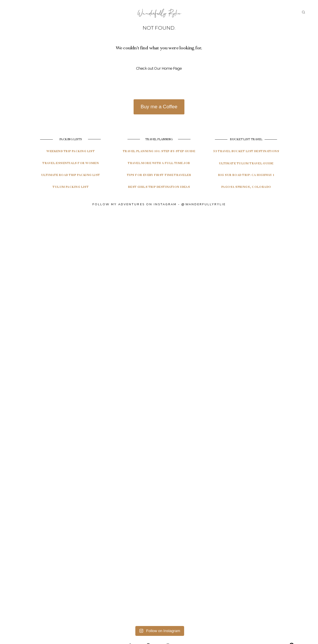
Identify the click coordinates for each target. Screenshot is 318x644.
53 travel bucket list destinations (246, 151)
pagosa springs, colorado (246, 187)
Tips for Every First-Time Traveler (159, 175)
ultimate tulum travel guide (246, 163)
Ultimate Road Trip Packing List (71, 175)
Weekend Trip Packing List (71, 151)
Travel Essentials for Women (71, 163)
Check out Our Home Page (159, 68)
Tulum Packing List (71, 187)
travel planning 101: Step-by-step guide (159, 151)
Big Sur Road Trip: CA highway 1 (246, 175)
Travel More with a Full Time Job (159, 163)
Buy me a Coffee (159, 107)
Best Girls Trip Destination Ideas (159, 187)
